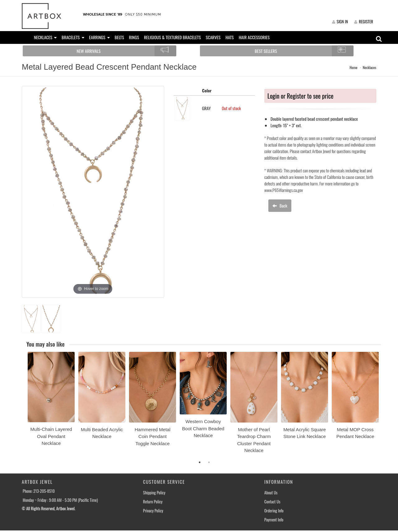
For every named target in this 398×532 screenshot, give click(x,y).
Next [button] (386, 406)
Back (280, 205)
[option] (51, 401)
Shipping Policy (154, 493)
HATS (230, 37)
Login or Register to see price (300, 96)
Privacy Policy (153, 511)
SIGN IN (340, 21)
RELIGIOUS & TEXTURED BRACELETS (172, 37)
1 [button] (200, 462)
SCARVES (213, 37)
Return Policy (153, 502)
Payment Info (274, 520)
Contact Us (272, 502)
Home (353, 67)
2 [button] (209, 462)
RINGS (134, 37)
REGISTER (364, 21)
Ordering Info (274, 511)
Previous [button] (23, 406)
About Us (271, 493)
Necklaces (369, 67)
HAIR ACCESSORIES (254, 37)
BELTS (119, 37)
